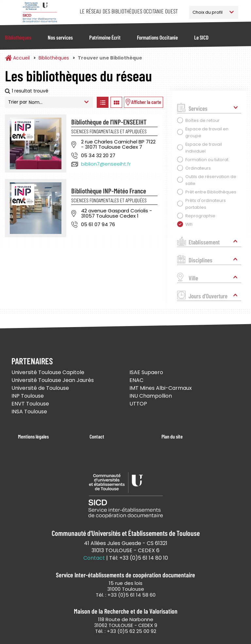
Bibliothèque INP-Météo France (109, 191)
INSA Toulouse (29, 412)
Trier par (18, 102)
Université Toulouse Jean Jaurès (53, 380)
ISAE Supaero (146, 372)
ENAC (136, 380)
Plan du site (172, 436)
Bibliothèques (18, 37)
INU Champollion (151, 396)
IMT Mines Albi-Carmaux (161, 388)
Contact (97, 436)
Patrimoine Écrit (105, 37)
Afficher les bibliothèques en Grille (116, 102)
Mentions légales (33, 436)
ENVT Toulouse (30, 404)
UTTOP (138, 404)
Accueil (21, 58)
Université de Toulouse (40, 388)
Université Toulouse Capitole (48, 372)
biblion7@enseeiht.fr (106, 164)
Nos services (60, 37)
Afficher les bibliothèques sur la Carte (143, 102)
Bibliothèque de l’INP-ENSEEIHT (109, 122)
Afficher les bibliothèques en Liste (102, 102)
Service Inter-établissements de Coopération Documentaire (40, 12)
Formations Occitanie (157, 37)
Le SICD (201, 37)
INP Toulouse (28, 396)
